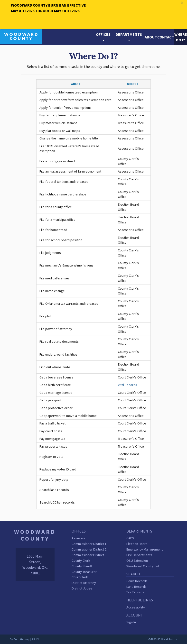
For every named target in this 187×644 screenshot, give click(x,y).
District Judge (82, 588)
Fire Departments (139, 555)
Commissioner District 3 (89, 555)
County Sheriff (82, 566)
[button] (103, 37)
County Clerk (81, 561)
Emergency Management (145, 549)
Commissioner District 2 (89, 549)
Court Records (137, 581)
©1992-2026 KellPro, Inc (163, 639)
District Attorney (84, 583)
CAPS (130, 538)
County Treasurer (84, 572)
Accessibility (136, 607)
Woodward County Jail (143, 566)
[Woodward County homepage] (21, 36)
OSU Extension (137, 561)
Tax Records (135, 592)
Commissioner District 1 (89, 544)
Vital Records (127, 385)
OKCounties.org (19, 639)
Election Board (137, 544)
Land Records (136, 587)
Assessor (79, 538)
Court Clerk (80, 577)
